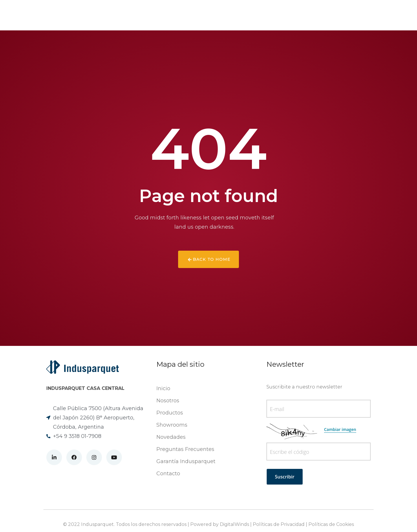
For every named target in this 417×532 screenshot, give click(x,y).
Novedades (186, 15)
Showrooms (223, 15)
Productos (151, 15)
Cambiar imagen (340, 429)
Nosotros (117, 15)
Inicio (163, 388)
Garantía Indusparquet (186, 461)
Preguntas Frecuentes (185, 449)
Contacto (258, 15)
